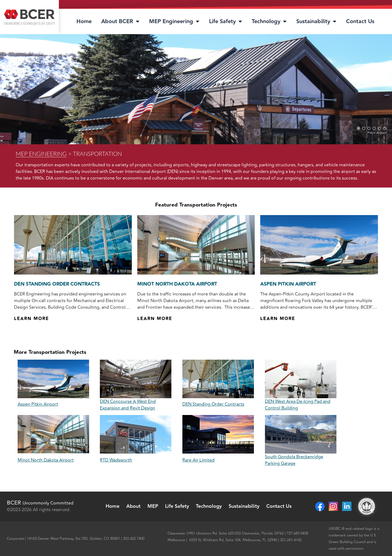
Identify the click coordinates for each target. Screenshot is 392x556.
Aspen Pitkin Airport (288, 284)
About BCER (120, 21)
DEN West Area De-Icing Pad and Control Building (298, 405)
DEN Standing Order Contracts (57, 284)
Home (84, 21)
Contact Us (360, 21)
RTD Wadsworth (116, 460)
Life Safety (226, 21)
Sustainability (316, 21)
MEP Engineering (174, 21)
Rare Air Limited (198, 460)
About (133, 506)
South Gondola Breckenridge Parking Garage (294, 460)
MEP (153, 506)
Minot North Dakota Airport (177, 284)
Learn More (31, 319)
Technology (269, 21)
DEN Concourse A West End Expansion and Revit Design (128, 405)
